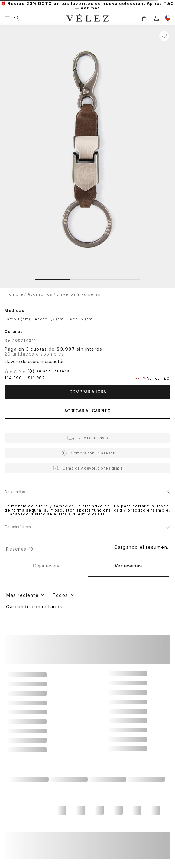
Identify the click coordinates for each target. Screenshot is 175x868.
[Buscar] (17, 18)
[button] (144, 18)
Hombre (15, 294)
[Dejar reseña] (47, 566)
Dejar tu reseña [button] (53, 371)
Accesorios (40, 294)
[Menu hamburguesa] (7, 18)
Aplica (159, 378)
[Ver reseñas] (128, 566)
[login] (156, 18)
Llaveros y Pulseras (79, 294)
